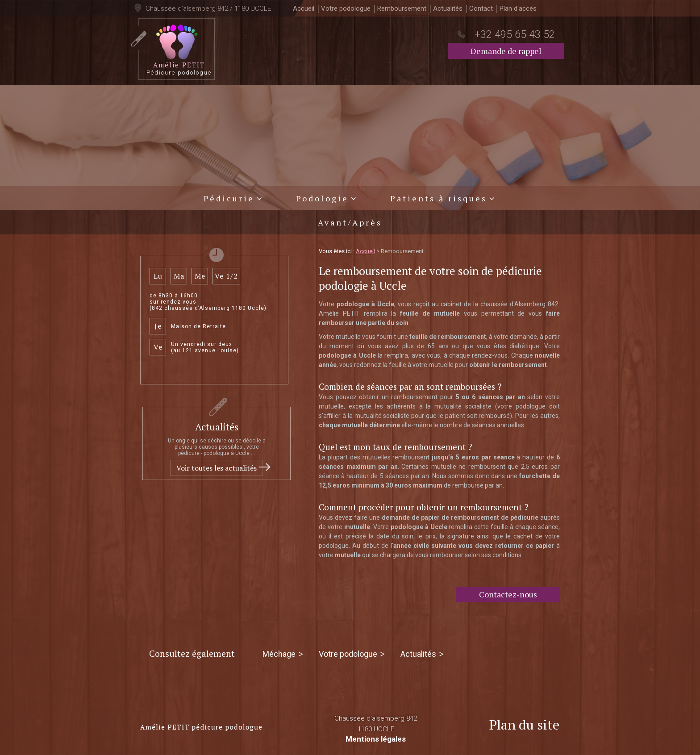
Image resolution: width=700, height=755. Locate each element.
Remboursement (402, 8)
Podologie (322, 196)
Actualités (448, 8)
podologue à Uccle (365, 302)
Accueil (304, 8)
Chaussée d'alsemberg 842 (376, 723)
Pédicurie (229, 196)
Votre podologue (346, 8)
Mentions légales (376, 737)
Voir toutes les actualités (217, 466)
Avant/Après (350, 221)
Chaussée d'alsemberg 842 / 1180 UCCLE (207, 8)
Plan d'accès (518, 8)
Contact (481, 8)
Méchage (279, 652)
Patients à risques (439, 196)
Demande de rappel (506, 51)
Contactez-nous (508, 592)
